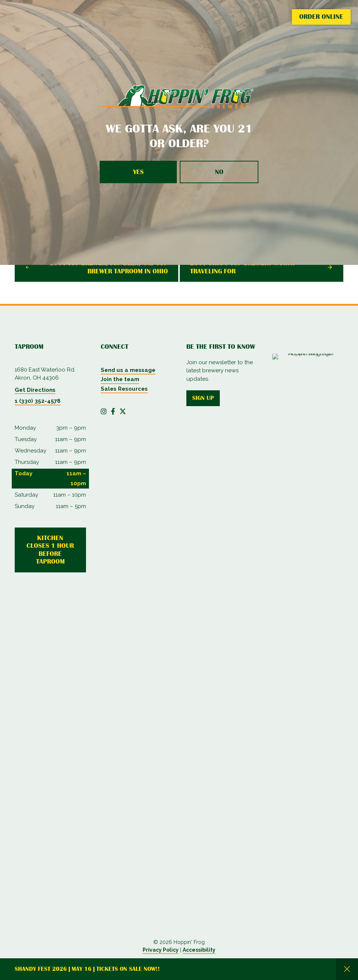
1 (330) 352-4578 (38, 401)
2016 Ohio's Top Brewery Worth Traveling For (242, 267)
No (219, 172)
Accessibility (199, 950)
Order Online (321, 17)
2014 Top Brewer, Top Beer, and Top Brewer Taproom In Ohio (109, 267)
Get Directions (35, 390)
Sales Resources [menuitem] (124, 389)
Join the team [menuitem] (120, 379)
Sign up (203, 398)
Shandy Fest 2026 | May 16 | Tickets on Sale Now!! (87, 969)
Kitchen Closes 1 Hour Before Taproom (50, 550)
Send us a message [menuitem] (128, 370)
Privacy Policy (161, 950)
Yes (138, 172)
